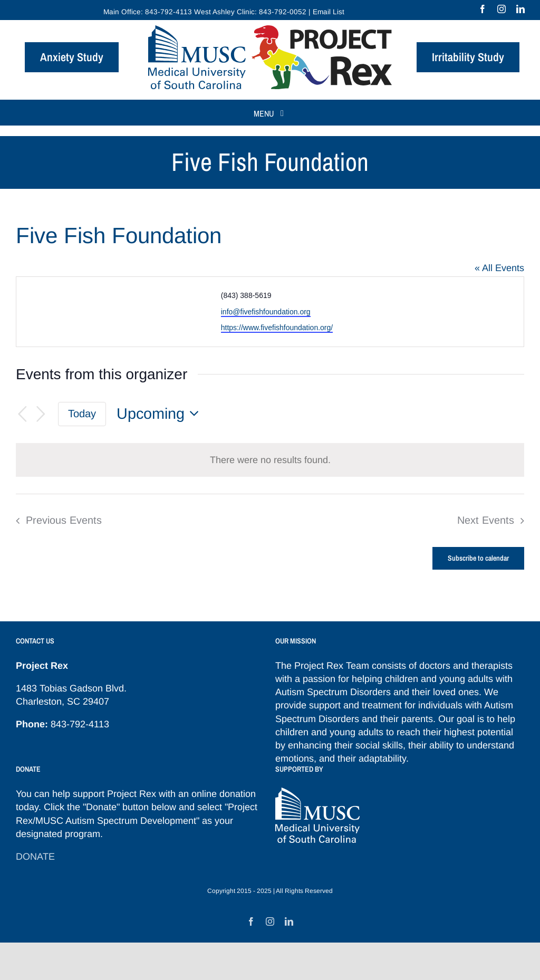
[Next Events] (41, 414)
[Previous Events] (22, 414)
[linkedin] (520, 9)
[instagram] (502, 9)
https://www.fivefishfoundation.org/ (277, 328)
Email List (329, 12)
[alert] (270, 460)
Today (82, 414)
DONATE (35, 857)
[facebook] (483, 9)
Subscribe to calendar (478, 558)
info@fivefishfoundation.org (266, 312)
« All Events (499, 268)
